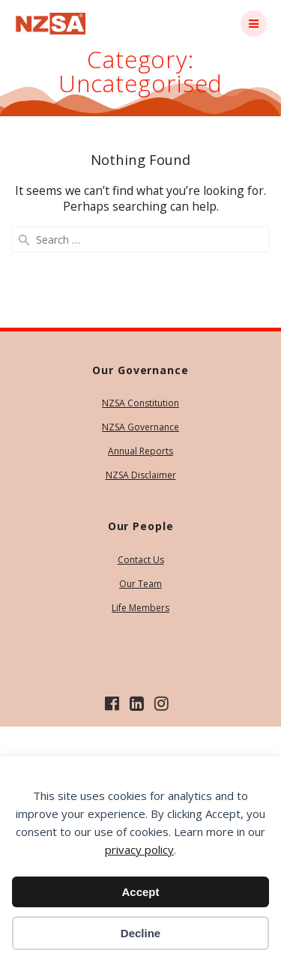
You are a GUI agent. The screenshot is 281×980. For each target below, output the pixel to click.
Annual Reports (140, 451)
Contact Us (141, 560)
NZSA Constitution (140, 403)
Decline (140, 933)
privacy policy (139, 850)
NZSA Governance (140, 427)
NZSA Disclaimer (141, 475)
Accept (140, 892)
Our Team (140, 584)
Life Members (140, 608)
